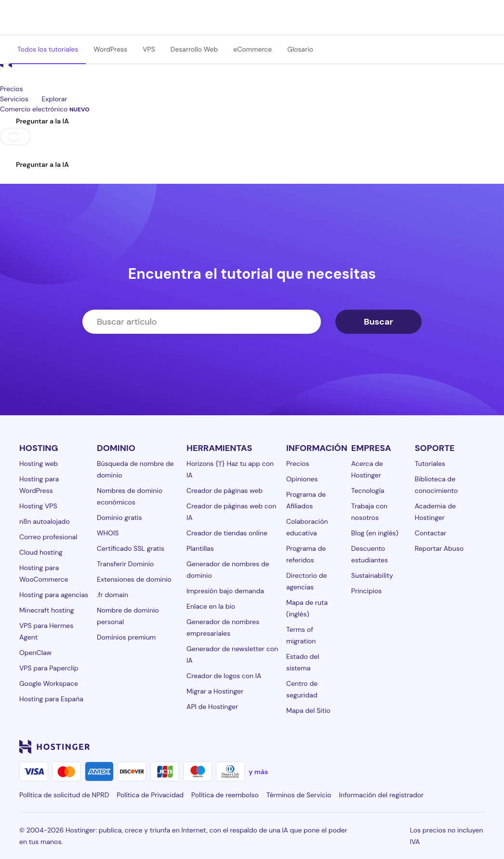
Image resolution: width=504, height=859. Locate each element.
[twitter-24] (421, 747)
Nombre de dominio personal (128, 616)
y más (259, 772)
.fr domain (113, 595)
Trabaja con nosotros (369, 512)
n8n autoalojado (45, 521)
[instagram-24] (402, 747)
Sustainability (372, 575)
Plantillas (200, 548)
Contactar (431, 533)
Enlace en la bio (211, 606)
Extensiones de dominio (134, 579)
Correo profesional (48, 537)
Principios (367, 591)
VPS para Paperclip (49, 668)
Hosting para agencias (54, 595)
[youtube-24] (440, 747)
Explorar (61, 99)
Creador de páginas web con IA (231, 512)
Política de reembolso (225, 795)
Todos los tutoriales (48, 49)
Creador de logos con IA (224, 676)
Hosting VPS (38, 506)
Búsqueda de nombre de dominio (135, 469)
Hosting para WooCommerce (44, 573)
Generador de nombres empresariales (223, 627)
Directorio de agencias (307, 581)
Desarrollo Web (194, 49)
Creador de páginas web (225, 491)
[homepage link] (252, 66)
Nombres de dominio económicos (130, 496)
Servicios (21, 99)
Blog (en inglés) (375, 533)
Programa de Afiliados (306, 500)
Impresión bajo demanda (225, 591)
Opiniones (302, 479)
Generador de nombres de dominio (228, 570)
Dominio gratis (119, 518)
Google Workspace (49, 683)
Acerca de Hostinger (367, 469)
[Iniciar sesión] (6, 151)
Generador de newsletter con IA (232, 654)
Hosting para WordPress (39, 485)
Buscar (378, 322)
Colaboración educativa (307, 527)
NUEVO (80, 109)
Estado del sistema (303, 662)
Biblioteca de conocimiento (436, 485)
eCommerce (252, 49)
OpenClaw (35, 653)
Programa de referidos (306, 554)
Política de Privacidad (150, 795)
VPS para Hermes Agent (46, 631)
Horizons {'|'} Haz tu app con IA (230, 469)
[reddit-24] (460, 747)
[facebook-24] (383, 747)
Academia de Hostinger (435, 512)
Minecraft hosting (47, 610)
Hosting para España (51, 699)
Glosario (300, 49)
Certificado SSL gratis (131, 548)
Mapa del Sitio (308, 710)
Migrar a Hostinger (215, 691)
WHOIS (108, 533)
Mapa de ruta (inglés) (307, 608)
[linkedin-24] (363, 747)
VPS (149, 49)
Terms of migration (301, 635)
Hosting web (39, 464)
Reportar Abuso (439, 548)
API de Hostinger (212, 707)
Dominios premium (126, 637)
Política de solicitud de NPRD (64, 795)
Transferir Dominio (125, 564)
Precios (298, 464)
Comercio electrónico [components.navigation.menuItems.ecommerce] (45, 109)
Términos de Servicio (299, 795)
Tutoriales (430, 464)
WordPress (110, 49)
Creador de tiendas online (227, 533)
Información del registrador (382, 795)
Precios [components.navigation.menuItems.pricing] (12, 89)
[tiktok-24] (479, 747)
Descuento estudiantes (370, 554)
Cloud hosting (41, 552)
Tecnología (368, 491)
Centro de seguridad (302, 689)
